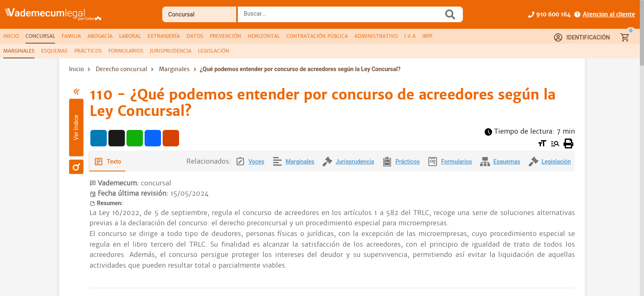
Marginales (174, 69)
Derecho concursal (121, 69)
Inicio (76, 69)
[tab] (11, 36)
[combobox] (343, 17)
